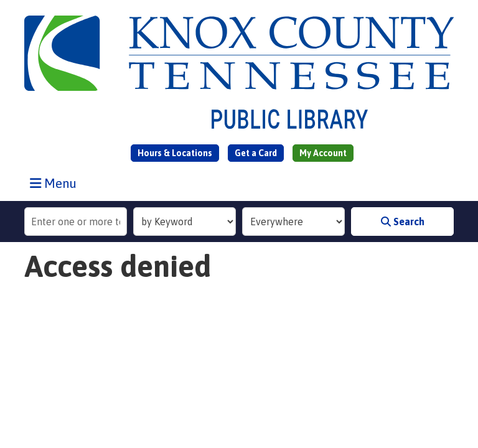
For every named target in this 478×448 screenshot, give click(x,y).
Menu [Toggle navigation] (56, 183)
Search (403, 222)
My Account (323, 153)
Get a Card (256, 153)
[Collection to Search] (293, 222)
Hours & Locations (175, 153)
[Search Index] (185, 222)
